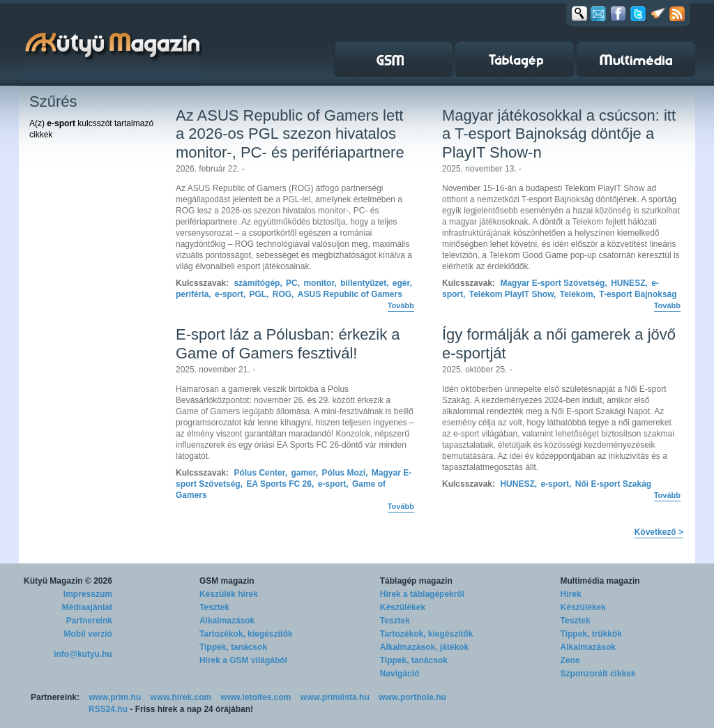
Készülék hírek (229, 594)
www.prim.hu (115, 697)
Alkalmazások (227, 621)
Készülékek (403, 607)
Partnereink (89, 621)
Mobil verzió (88, 634)
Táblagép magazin (416, 581)
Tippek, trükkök (591, 634)
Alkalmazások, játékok (424, 647)
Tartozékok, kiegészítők (246, 634)
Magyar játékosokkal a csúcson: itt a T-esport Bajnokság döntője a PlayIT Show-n (559, 134)
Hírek (571, 594)
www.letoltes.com (256, 697)
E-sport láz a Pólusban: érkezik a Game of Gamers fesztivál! (288, 343)
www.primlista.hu (335, 697)
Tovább (401, 305)
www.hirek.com (181, 697)
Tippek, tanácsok (233, 647)
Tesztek (214, 607)
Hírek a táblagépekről (422, 594)
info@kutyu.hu (83, 654)
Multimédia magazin (600, 581)
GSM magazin (227, 581)
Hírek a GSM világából (243, 660)
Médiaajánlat (87, 607)
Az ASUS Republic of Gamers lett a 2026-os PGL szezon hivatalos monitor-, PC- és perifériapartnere (290, 134)
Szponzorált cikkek (598, 674)
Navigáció (400, 674)
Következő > (659, 532)
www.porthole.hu (412, 697)
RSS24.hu (108, 709)
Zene (570, 660)
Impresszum (88, 594)
